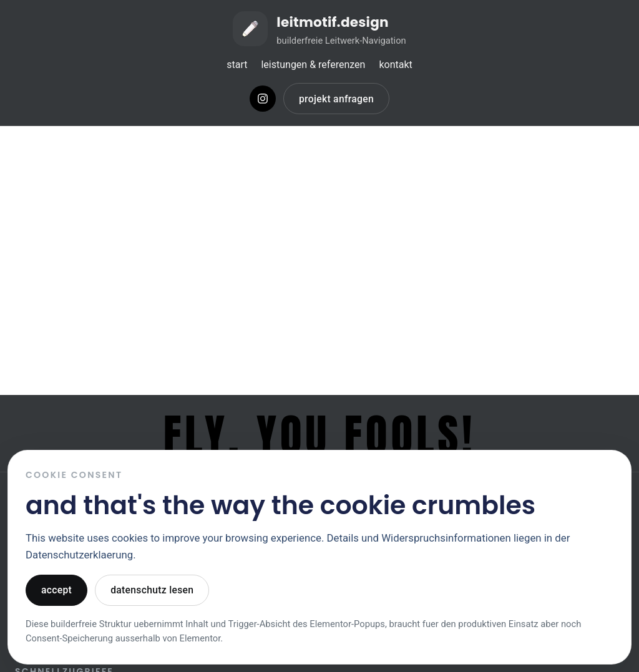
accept (56, 590)
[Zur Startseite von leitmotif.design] (319, 29)
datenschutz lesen (152, 590)
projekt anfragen (336, 99)
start (237, 65)
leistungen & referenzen (313, 65)
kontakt (395, 65)
